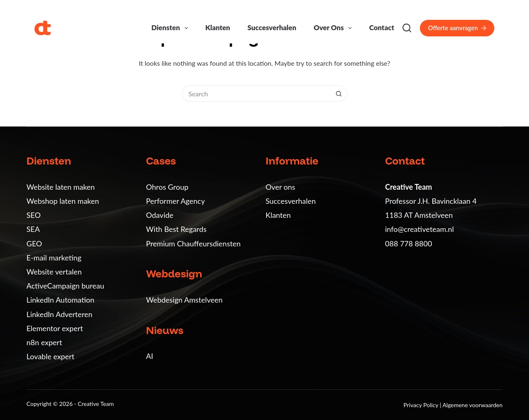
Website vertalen (54, 272)
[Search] (407, 28)
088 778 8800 (409, 243)
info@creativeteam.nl (419, 229)
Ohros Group (167, 187)
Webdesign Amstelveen (184, 300)
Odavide (160, 215)
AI (149, 356)
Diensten (171, 28)
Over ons (334, 28)
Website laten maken (61, 187)
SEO (33, 215)
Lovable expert (50, 356)
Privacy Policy (422, 405)
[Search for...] (256, 93)
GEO (34, 243)
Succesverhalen (272, 27)
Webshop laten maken (63, 201)
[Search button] (339, 93)
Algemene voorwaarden (473, 405)
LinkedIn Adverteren (59, 314)
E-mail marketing (54, 258)
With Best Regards (176, 229)
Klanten (218, 27)
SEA (33, 229)
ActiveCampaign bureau (65, 286)
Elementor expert (55, 328)
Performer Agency (175, 201)
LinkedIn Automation (60, 300)
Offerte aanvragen (457, 28)
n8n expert (44, 342)
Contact (382, 27)
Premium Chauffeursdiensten (193, 243)
